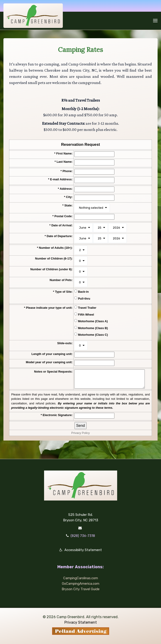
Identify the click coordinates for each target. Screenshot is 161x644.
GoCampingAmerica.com (81, 584)
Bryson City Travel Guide (81, 589)
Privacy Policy (80, 433)
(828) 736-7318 (83, 536)
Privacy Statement (81, 622)
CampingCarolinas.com (80, 578)
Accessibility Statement (83, 550)
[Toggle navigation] (155, 21)
